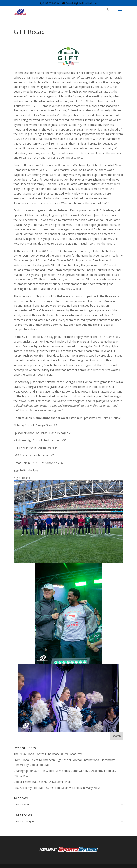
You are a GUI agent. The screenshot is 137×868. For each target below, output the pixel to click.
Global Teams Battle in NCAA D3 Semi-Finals (42, 782)
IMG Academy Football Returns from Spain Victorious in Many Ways (57, 788)
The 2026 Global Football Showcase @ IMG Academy (48, 754)
